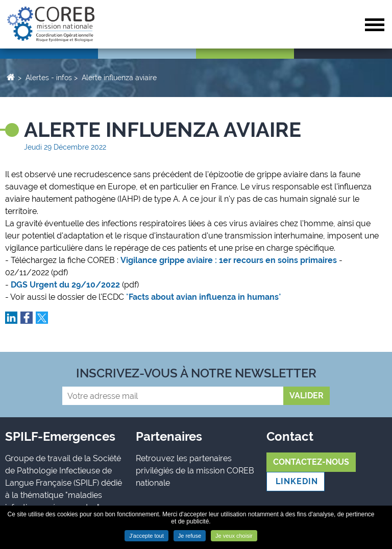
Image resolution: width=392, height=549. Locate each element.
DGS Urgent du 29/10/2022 (65, 285)
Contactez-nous (311, 462)
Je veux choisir (234, 536)
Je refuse (190, 536)
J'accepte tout (146, 536)
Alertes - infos (49, 78)
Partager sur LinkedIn (11, 318)
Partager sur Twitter (42, 318)
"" (205, 297)
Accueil (10, 77)
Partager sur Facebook (27, 318)
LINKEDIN (296, 481)
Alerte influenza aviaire (119, 78)
